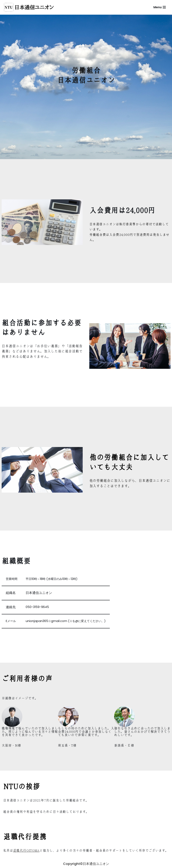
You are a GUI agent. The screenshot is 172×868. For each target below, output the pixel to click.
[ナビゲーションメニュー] (160, 7)
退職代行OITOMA (26, 851)
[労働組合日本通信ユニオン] (30, 7)
